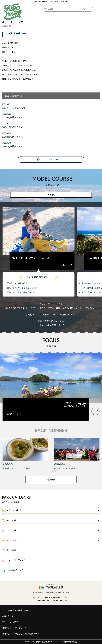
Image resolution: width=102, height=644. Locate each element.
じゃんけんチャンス (15, 570)
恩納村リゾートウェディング (14, 628)
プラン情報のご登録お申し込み (15, 610)
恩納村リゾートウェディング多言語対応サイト (21, 634)
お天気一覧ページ (56, 159)
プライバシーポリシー (11, 622)
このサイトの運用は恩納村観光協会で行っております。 (51, 592)
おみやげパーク (13, 550)
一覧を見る (51, 195)
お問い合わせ (8, 616)
